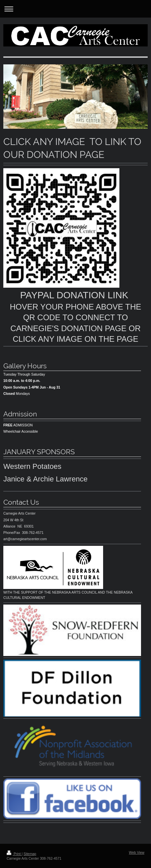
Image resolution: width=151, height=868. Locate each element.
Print (14, 854)
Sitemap (30, 854)
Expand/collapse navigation (75, 9)
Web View (137, 853)
